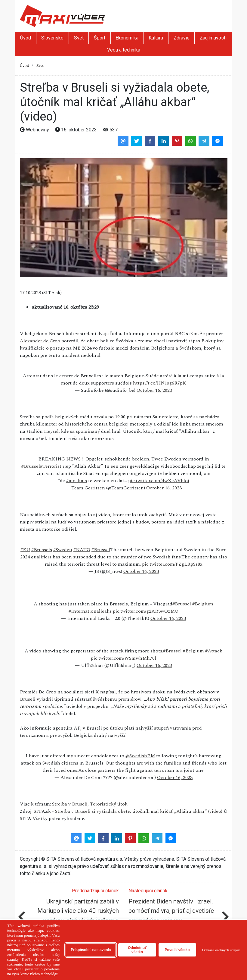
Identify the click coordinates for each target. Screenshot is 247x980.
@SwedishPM (140, 756)
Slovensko (52, 38)
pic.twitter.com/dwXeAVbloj (159, 481)
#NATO (82, 550)
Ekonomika (127, 38)
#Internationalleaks (90, 611)
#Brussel (31, 466)
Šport (100, 38)
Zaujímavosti (213, 38)
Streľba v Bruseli (70, 804)
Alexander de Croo (40, 341)
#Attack (214, 651)
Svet (79, 38)
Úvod (26, 38)
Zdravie (182, 38)
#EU (25, 550)
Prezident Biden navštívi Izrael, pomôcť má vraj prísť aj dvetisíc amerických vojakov (171, 911)
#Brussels (42, 550)
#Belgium (203, 604)
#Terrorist (51, 466)
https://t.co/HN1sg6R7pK (160, 383)
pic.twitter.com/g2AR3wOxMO (146, 611)
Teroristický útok (109, 804)
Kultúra (156, 38)
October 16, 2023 (154, 390)
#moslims (77, 481)
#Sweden (63, 550)
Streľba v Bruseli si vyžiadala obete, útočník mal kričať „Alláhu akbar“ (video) (139, 811)
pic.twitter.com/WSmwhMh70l (123, 658)
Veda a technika (124, 50)
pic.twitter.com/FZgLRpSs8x (172, 564)
